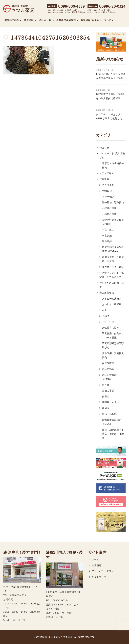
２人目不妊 (108, 185)
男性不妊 (107, 241)
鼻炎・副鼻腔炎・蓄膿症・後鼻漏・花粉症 (113, 434)
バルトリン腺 (45, 20)
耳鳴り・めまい (110, 402)
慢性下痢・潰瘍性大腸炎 (113, 355)
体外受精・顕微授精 (113, 202)
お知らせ (104, 148)
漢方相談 (29, 20)
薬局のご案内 (12, 20)
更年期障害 (108, 363)
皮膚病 (106, 396)
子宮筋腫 (107, 236)
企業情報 (97, 565)
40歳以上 (107, 191)
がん (104, 310)
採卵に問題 (111, 208)
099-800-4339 (18, 595)
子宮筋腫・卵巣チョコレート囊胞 (113, 336)
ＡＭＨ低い (108, 197)
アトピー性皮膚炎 (112, 299)
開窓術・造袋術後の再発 (113, 165)
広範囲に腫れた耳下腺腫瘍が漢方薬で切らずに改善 (111, 76)
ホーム (95, 559)
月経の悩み (108, 369)
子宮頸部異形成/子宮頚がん (113, 345)
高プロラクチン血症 (113, 267)
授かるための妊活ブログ (112, 285)
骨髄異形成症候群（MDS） (112, 422)
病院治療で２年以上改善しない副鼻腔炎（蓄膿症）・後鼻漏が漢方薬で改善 (111, 97)
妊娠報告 (104, 179)
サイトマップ (99, 577)
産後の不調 (108, 391)
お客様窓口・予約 (90, 20)
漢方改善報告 (107, 293)
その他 (106, 316)
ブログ (107, 20)
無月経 (106, 385)
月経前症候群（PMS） (109, 377)
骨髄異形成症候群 (66, 20)
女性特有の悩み (110, 328)
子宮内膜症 (108, 230)
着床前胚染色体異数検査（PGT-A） (113, 249)
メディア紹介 (107, 173)
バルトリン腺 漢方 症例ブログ (112, 156)
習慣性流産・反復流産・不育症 (113, 259)
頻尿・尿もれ (109, 414)
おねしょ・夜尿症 (112, 304)
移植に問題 (111, 214)
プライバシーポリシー (104, 571)
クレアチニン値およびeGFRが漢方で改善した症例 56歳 (110, 117)
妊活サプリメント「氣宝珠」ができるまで (112, 275)
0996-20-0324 (61, 600)
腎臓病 (106, 408)
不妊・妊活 (108, 322)
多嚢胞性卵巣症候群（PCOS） (113, 222)
